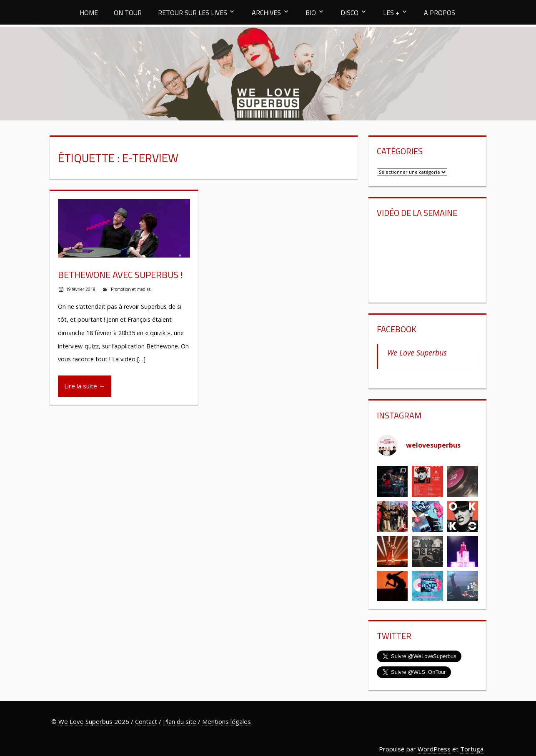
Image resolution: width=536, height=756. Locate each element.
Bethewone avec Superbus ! (120, 275)
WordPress (434, 749)
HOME (89, 13)
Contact (146, 721)
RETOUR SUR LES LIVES (193, 13)
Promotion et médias (131, 289)
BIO (311, 13)
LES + (391, 13)
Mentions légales (227, 721)
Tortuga (472, 749)
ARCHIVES (266, 13)
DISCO (349, 13)
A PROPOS (440, 13)
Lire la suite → (85, 386)
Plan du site (180, 721)
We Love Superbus (417, 353)
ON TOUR (128, 13)
